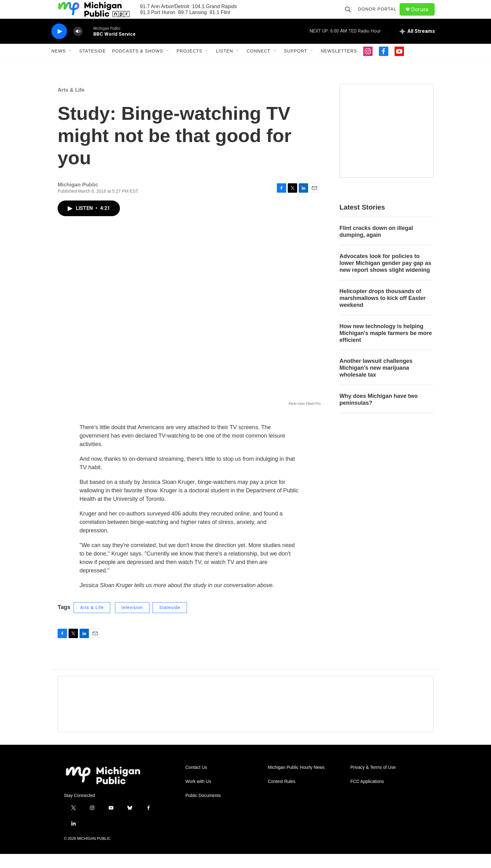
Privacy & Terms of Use (373, 782)
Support (296, 65)
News (59, 65)
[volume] (78, 46)
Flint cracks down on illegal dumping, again (376, 246)
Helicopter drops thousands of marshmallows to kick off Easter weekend (382, 312)
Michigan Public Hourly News (296, 782)
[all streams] (417, 45)
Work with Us (198, 796)
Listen (224, 65)
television (132, 622)
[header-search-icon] (351, 16)
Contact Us (196, 782)
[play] (59, 46)
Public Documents (203, 810)
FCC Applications (367, 796)
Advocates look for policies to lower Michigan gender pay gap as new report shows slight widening (385, 277)
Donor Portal (380, 16)
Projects (190, 65)
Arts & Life (71, 104)
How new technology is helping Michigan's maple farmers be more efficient (386, 347)
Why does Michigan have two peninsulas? (379, 414)
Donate (424, 16)
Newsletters (339, 65)
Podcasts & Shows (138, 65)
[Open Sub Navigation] (70, 65)
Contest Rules (282, 796)
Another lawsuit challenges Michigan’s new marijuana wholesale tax (376, 382)
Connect (258, 65)
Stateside (93, 65)
